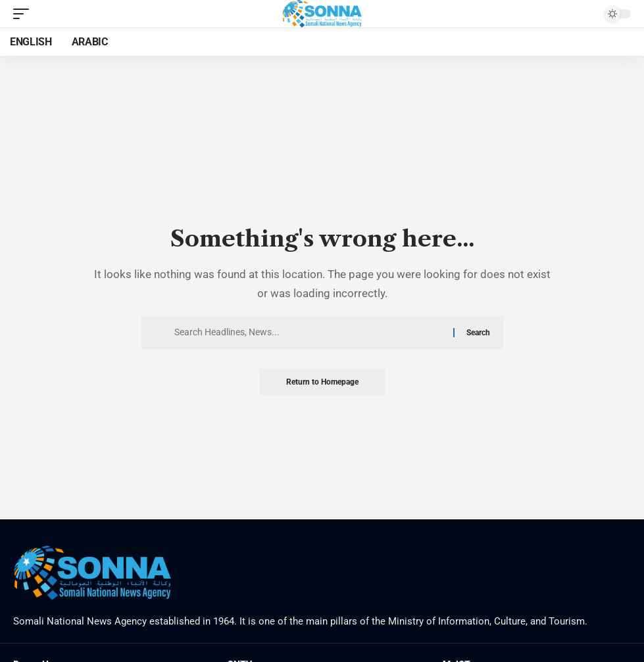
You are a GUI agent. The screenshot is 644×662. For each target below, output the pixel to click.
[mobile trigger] (24, 14)
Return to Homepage (322, 382)
